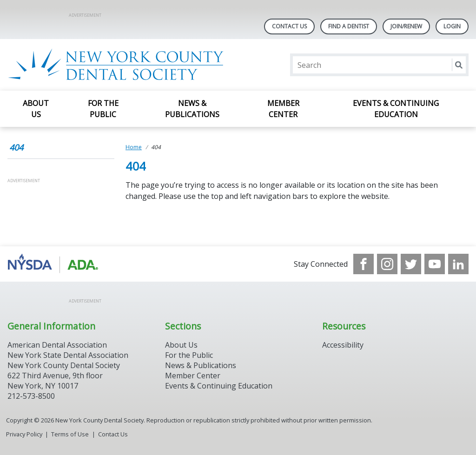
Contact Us (289, 26)
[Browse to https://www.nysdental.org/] (55, 264)
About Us (36, 109)
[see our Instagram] (387, 264)
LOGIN (452, 26)
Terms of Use (70, 434)
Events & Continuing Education (396, 109)
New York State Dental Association (68, 355)
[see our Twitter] (411, 264)
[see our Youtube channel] (435, 264)
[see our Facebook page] (364, 264)
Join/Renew (406, 26)
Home (134, 147)
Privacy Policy (24, 434)
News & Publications (192, 109)
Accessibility (343, 345)
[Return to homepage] (128, 65)
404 (16, 147)
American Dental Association (57, 345)
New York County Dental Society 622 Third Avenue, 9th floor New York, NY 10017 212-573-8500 (64, 381)
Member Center (283, 109)
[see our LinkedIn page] (458, 264)
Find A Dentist (349, 26)
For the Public (103, 109)
